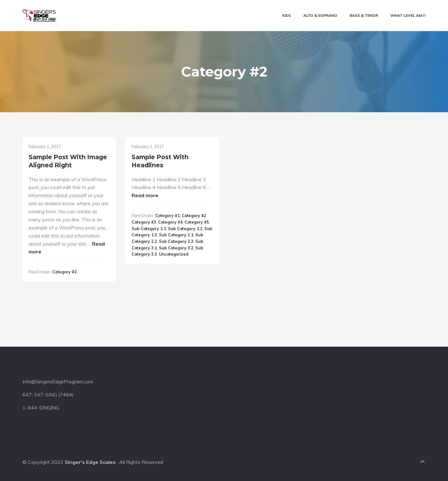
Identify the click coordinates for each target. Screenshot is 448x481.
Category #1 (168, 215)
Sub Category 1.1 (149, 229)
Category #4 (170, 222)
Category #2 (65, 272)
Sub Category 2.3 (176, 241)
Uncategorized (174, 254)
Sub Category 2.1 (176, 235)
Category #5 (197, 222)
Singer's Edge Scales (90, 462)
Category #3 (144, 222)
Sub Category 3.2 (176, 248)
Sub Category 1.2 (185, 229)
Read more (145, 195)
